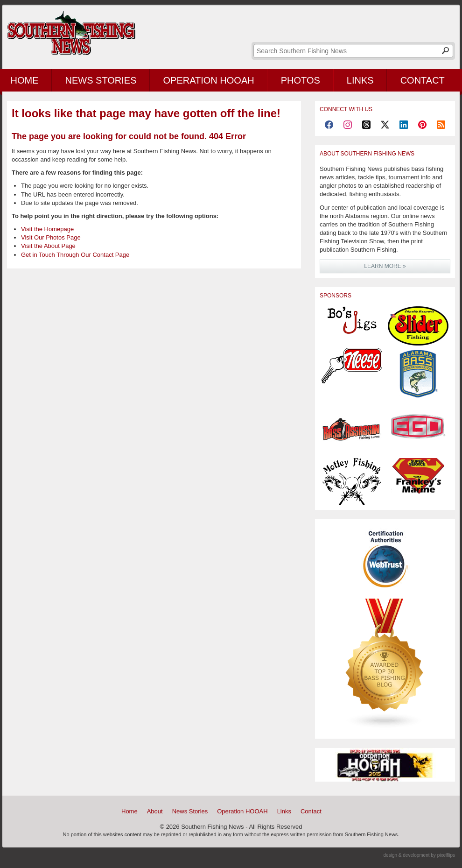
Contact (423, 80)
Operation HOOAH (209, 80)
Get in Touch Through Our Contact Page (75, 255)
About (155, 811)
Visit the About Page (48, 246)
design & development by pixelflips (419, 855)
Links (360, 80)
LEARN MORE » (385, 266)
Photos (301, 80)
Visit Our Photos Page (51, 237)
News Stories (101, 80)
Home (129, 811)
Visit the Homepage (47, 229)
